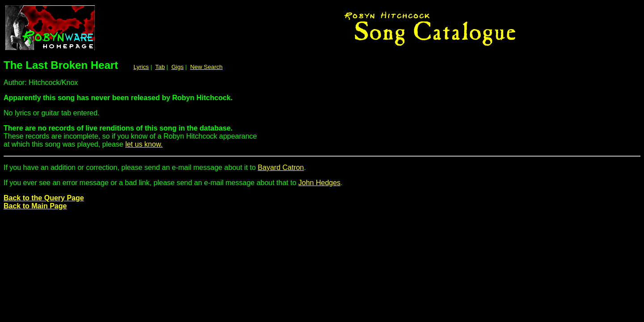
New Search (206, 67)
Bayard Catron (281, 167)
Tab (160, 67)
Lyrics (141, 67)
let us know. (144, 144)
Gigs (177, 67)
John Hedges (319, 183)
